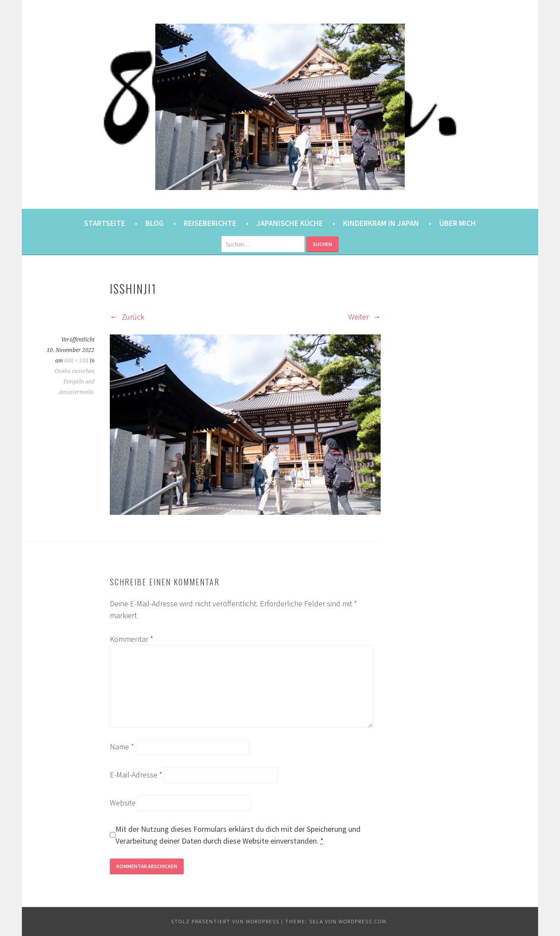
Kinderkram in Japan (381, 223)
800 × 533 (76, 361)
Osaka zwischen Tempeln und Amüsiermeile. (75, 382)
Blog (154, 223)
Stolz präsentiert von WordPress (225, 921)
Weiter (364, 317)
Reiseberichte (210, 223)
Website (123, 803)
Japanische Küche (290, 223)
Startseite (105, 223)
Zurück (127, 317)
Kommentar (131, 639)
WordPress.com (363, 921)
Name (122, 747)
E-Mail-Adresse (136, 775)
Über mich (458, 223)
